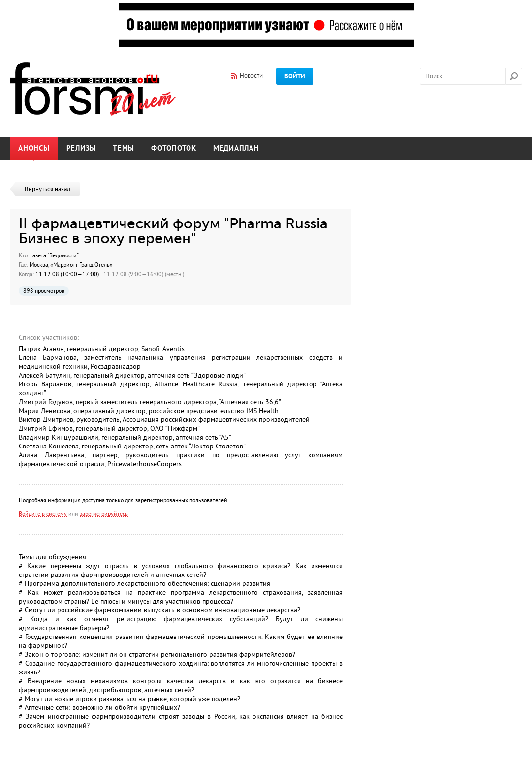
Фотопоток (174, 148)
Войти (295, 76)
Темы (124, 148)
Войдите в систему (43, 514)
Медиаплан (236, 148)
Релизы (81, 148)
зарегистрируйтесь (104, 514)
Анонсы (34, 148)
